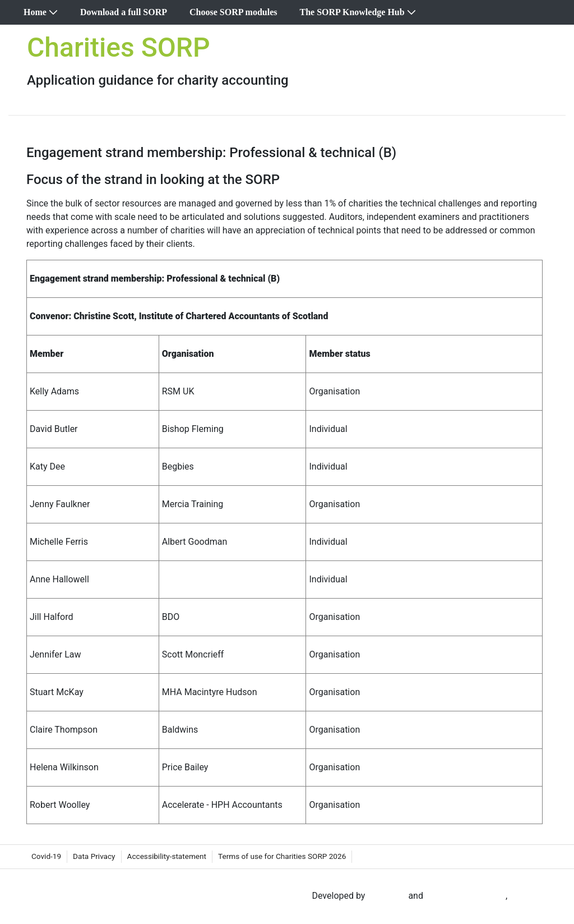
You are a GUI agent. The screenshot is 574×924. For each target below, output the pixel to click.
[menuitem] (41, 12)
